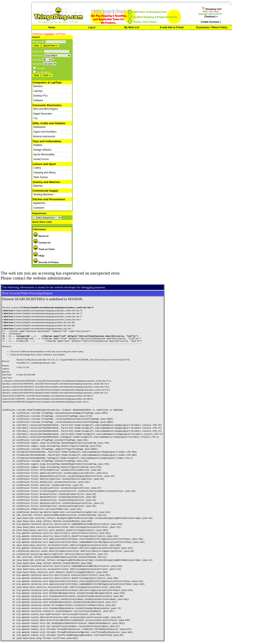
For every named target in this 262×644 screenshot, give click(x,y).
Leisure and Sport (44, 164)
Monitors (38, 86)
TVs (36, 118)
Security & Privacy (46, 262)
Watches (38, 186)
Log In (92, 27)
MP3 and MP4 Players (46, 109)
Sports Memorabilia (44, 154)
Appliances (39, 203)
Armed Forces (41, 159)
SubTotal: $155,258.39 (210, 14)
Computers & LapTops (47, 82)
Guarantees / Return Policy (212, 27)
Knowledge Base (27, 357)
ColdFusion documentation (32, 354)
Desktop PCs (41, 96)
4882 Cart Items (211, 11)
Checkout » (211, 17)
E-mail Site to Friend (172, 27)
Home (52, 27)
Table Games (41, 177)
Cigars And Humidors (45, 132)
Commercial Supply (45, 191)
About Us (41, 236)
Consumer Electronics (47, 105)
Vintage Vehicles (42, 150)
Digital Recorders (43, 114)
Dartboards (39, 127)
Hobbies (38, 145)
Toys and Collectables (47, 141)
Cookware (39, 208)
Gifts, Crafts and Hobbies (49, 123)
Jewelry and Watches (46, 182)
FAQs (39, 256)
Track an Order (44, 249)
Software (38, 100)
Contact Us (42, 243)
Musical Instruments (44, 136)
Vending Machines (43, 194)
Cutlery (37, 168)
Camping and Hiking (44, 173)
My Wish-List (132, 27)
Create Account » (211, 22)
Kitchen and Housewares (49, 199)
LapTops (38, 91)
